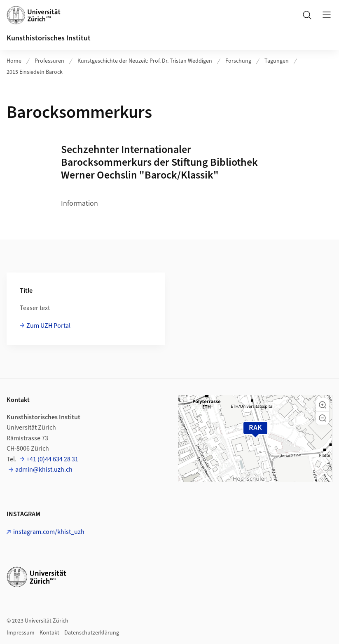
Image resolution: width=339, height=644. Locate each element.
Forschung (238, 61)
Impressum (21, 633)
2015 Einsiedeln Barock (35, 72)
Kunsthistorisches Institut (49, 38)
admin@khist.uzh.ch (44, 470)
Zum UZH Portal (48, 326)
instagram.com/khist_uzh (49, 532)
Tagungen (277, 61)
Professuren (49, 61)
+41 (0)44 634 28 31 (52, 459)
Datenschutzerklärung (92, 633)
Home (14, 61)
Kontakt (49, 633)
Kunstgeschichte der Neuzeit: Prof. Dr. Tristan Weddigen (145, 61)
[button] (323, 405)
